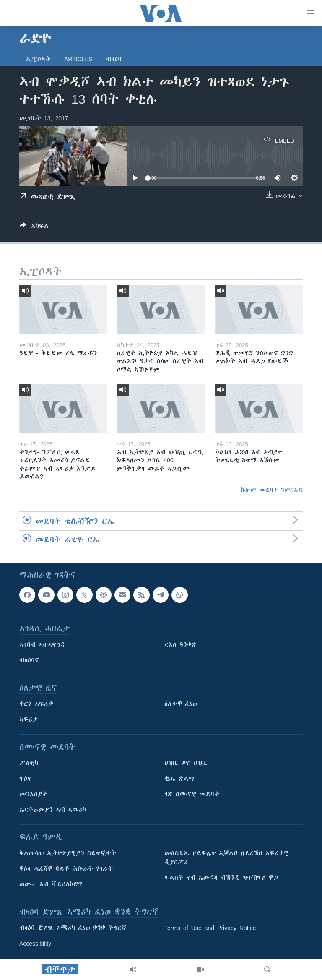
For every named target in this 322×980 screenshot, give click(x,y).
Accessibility (35, 944)
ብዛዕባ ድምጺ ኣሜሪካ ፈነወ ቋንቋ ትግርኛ (73, 928)
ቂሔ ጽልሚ (180, 779)
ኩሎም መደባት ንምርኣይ (272, 490)
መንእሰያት (33, 795)
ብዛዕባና (29, 661)
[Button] (34, 228)
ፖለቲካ (29, 764)
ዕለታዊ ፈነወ (181, 704)
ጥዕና (25, 779)
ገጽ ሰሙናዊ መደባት (192, 795)
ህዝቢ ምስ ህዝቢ (186, 764)
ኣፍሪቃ (29, 720)
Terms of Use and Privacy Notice (210, 928)
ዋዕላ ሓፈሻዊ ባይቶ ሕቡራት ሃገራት (66, 869)
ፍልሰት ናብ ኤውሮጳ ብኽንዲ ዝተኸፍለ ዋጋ (221, 878)
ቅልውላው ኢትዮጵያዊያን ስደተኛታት (68, 854)
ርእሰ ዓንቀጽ (180, 645)
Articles (78, 59)
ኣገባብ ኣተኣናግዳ (42, 645)
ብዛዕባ (114, 59)
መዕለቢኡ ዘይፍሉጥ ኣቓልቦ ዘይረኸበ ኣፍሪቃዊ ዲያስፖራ (226, 858)
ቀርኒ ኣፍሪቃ (36, 704)
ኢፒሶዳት (38, 59)
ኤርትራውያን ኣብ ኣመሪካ (53, 810)
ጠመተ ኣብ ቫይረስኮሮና (51, 885)
